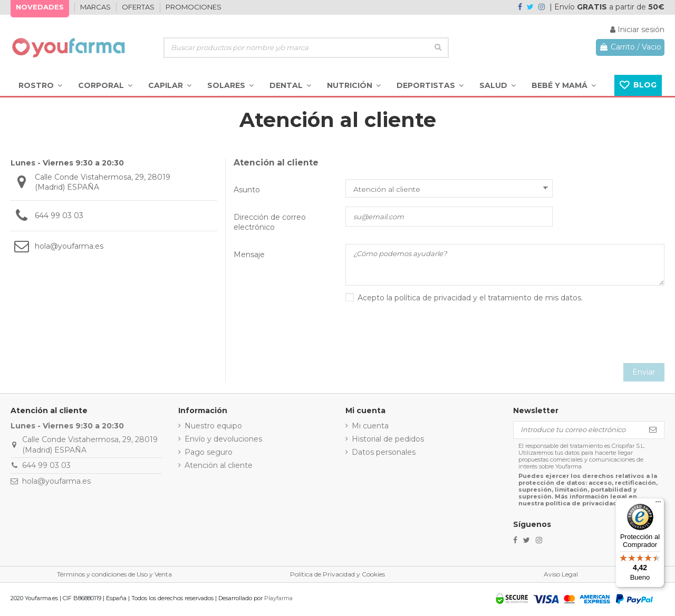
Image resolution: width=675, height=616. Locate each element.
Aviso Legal (561, 576)
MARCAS (96, 7)
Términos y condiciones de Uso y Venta (114, 576)
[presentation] (584, 336)
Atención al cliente (219, 467)
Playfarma (278, 600)
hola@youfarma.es (69, 246)
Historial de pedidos (388, 440)
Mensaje (249, 255)
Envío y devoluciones (223, 440)
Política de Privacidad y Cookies (337, 576)
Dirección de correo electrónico (270, 222)
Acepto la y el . (470, 299)
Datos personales (384, 454)
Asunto (247, 190)
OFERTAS (139, 7)
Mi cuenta (370, 427)
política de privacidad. (582, 505)
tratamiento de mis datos (534, 299)
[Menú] (658, 504)
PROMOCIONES (194, 7)
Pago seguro (209, 454)
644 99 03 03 (59, 216)
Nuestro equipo (213, 427)
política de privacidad (433, 299)
